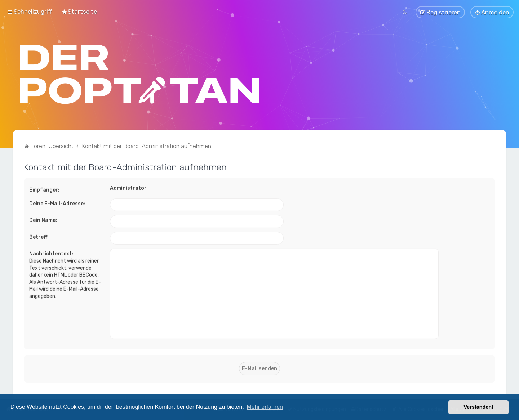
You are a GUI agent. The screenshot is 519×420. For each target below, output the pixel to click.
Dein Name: (43, 220)
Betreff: (39, 236)
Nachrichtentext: (51, 253)
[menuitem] (79, 11)
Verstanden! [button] (479, 407)
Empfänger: (44, 189)
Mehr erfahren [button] (265, 407)
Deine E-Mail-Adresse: (57, 203)
